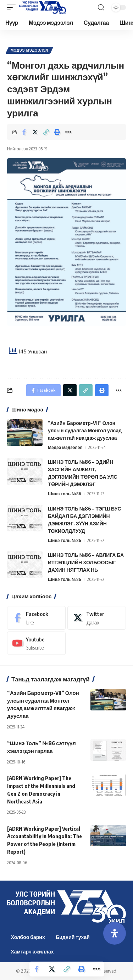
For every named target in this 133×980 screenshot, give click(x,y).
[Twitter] (97, 618)
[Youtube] (36, 643)
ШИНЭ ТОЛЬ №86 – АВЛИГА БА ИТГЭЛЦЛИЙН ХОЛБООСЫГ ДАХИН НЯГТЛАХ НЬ (86, 562)
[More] (68, 132)
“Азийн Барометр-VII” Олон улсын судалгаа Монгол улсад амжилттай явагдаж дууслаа (85, 430)
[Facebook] (36, 618)
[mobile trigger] (13, 7)
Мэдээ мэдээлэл (29, 50)
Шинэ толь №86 (65, 494)
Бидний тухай (73, 937)
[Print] (57, 132)
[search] (101, 8)
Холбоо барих (28, 937)
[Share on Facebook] (24, 132)
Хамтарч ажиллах (32, 952)
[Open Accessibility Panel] (115, 933)
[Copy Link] (46, 132)
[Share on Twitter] (35, 132)
